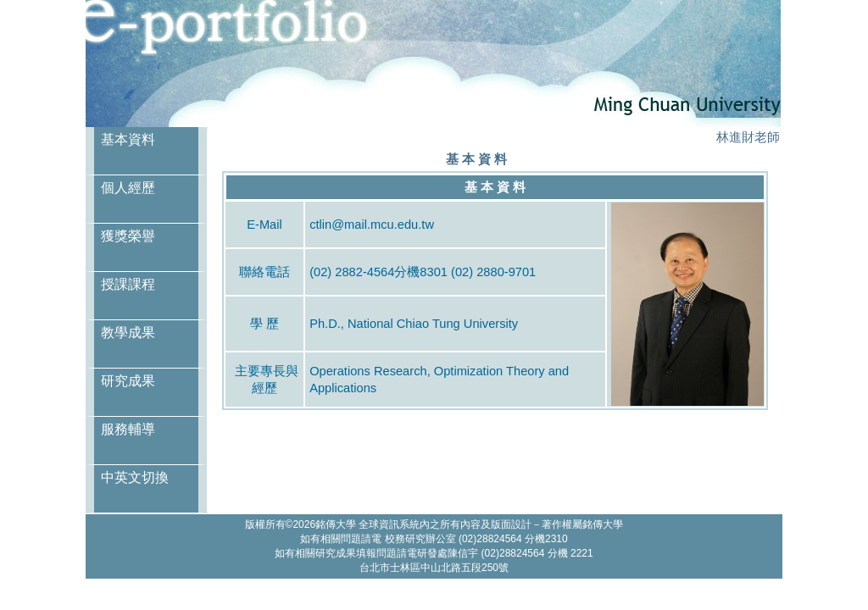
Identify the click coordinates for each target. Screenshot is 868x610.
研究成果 (128, 381)
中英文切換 (135, 477)
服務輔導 (128, 429)
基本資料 (128, 139)
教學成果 (128, 333)
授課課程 (128, 284)
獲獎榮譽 (128, 236)
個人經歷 (128, 188)
